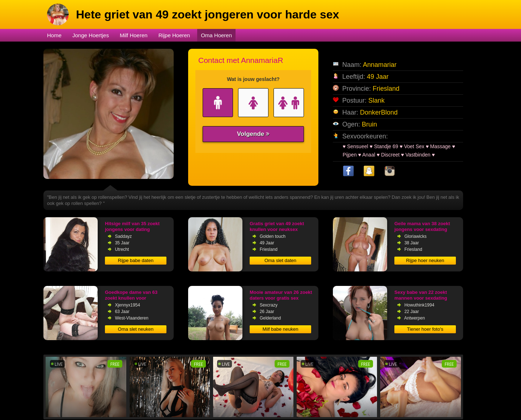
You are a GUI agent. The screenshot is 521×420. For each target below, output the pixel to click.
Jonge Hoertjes (91, 35)
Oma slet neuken (136, 329)
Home (54, 35)
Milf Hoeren (134, 35)
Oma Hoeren (216, 35)
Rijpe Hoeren (174, 35)
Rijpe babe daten (136, 260)
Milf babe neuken (280, 329)
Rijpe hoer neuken (425, 260)
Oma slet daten (280, 260)
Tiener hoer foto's (425, 329)
